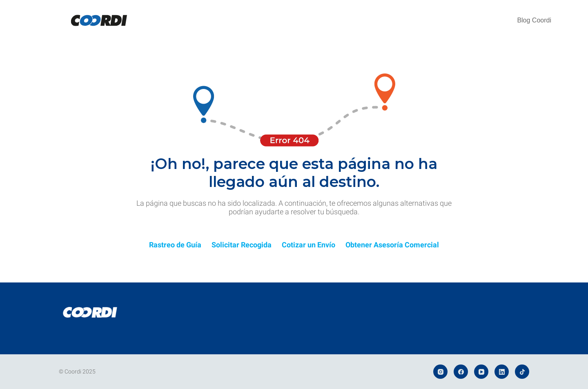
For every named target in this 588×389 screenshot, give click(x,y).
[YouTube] (481, 372)
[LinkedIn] (502, 372)
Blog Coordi (534, 20)
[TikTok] (522, 372)
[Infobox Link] (175, 247)
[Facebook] (461, 372)
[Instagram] (440, 372)
